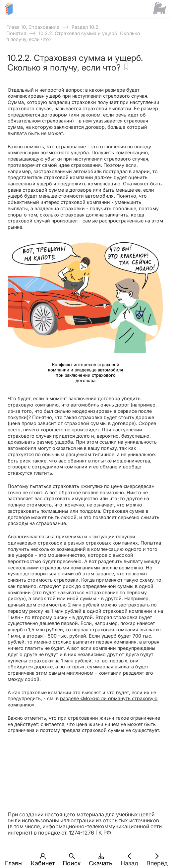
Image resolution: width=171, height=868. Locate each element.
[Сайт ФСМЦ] (160, 9)
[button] (14, 856)
